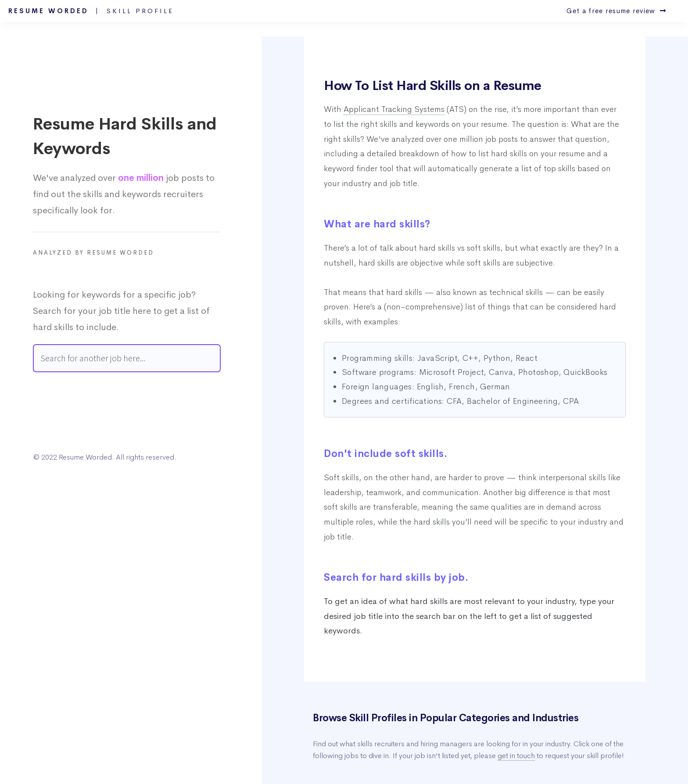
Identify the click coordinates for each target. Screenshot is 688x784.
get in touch (516, 756)
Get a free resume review (616, 11)
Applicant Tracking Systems (394, 109)
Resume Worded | (91, 11)
